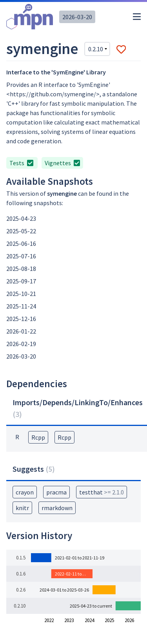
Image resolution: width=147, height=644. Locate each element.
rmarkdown (57, 508)
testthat (102, 492)
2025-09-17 (21, 281)
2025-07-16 (21, 256)
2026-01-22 (21, 331)
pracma (56, 492)
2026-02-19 (21, 344)
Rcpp (38, 437)
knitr (22, 508)
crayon (25, 492)
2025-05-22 (21, 231)
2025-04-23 (21, 218)
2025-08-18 (21, 269)
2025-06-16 (21, 244)
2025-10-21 (21, 294)
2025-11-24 (21, 306)
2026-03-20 (77, 17)
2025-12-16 (21, 319)
